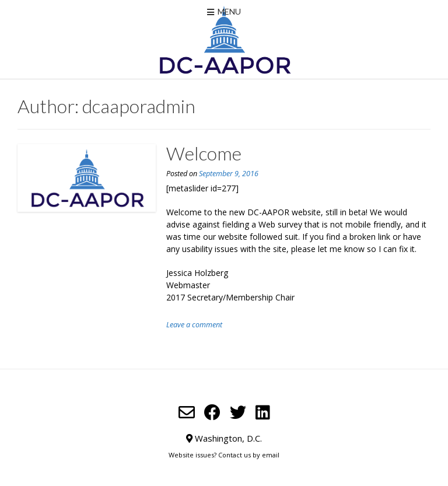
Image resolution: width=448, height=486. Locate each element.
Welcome (204, 153)
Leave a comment (194, 325)
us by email (262, 455)
